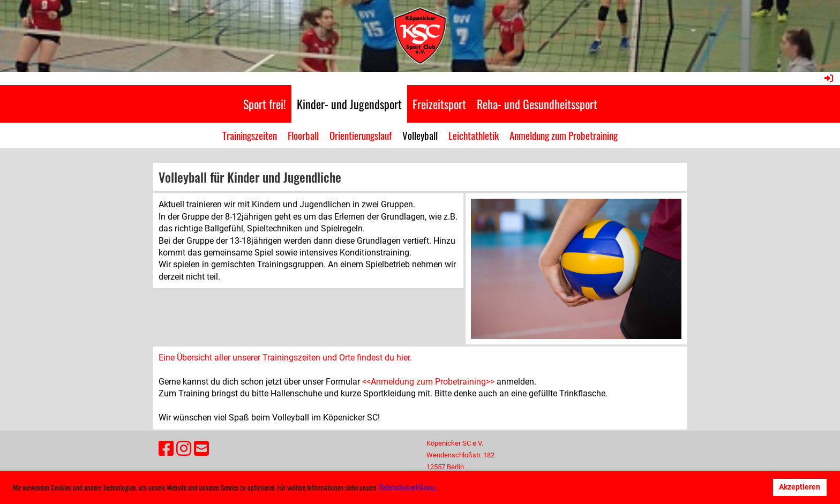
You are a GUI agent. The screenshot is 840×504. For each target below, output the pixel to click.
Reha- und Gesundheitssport (537, 104)
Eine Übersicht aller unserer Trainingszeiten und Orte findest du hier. (285, 358)
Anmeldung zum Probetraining (564, 135)
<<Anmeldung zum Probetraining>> (428, 382)
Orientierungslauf (361, 135)
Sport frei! (265, 104)
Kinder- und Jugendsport (349, 104)
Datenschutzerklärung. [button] (408, 487)
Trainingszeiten (250, 135)
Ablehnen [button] (744, 487)
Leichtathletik (474, 135)
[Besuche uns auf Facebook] (166, 449)
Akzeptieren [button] (800, 487)
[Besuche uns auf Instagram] (184, 449)
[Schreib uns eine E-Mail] (201, 449)
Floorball (303, 135)
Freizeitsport (439, 104)
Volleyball (420, 135)
